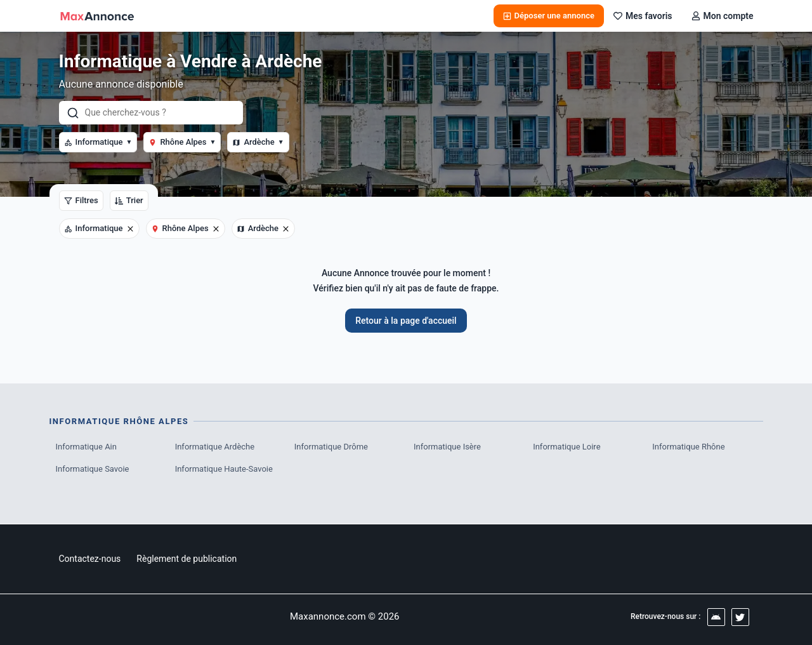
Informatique (98, 142)
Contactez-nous (90, 559)
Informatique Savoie (93, 469)
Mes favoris (643, 16)
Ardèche (258, 142)
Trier (129, 200)
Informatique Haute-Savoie (224, 469)
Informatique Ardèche (215, 447)
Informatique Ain (86, 447)
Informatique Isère (447, 447)
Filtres (81, 200)
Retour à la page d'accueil (406, 321)
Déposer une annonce (549, 16)
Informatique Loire (566, 447)
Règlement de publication (187, 559)
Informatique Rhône (688, 447)
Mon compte (723, 16)
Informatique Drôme (331, 447)
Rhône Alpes (182, 142)
